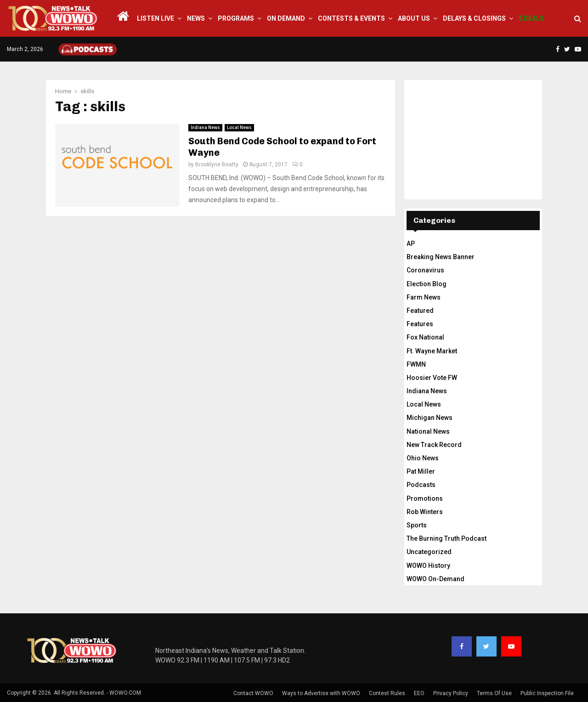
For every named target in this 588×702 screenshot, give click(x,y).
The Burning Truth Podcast (447, 538)
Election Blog (427, 284)
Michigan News (430, 418)
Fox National (425, 337)
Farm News (424, 297)
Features (420, 324)
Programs (236, 18)
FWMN (416, 364)
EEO (419, 693)
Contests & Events (351, 18)
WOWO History (428, 566)
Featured (420, 311)
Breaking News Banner (441, 257)
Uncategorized (429, 552)
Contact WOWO (253, 693)
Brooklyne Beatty (217, 164)
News (196, 18)
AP (411, 243)
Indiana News (205, 127)
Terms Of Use (494, 693)
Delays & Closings (474, 18)
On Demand (286, 18)
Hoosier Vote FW (432, 378)
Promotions (425, 498)
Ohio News (423, 458)
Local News (239, 127)
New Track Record (434, 445)
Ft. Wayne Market (432, 351)
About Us (414, 18)
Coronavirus (425, 270)
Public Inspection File (547, 693)
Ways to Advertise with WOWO (321, 693)
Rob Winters (425, 512)
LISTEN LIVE (155, 18)
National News (428, 431)
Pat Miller (421, 471)
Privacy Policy (451, 693)
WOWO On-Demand (435, 579)
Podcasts (421, 485)
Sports (417, 525)
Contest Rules (387, 693)
